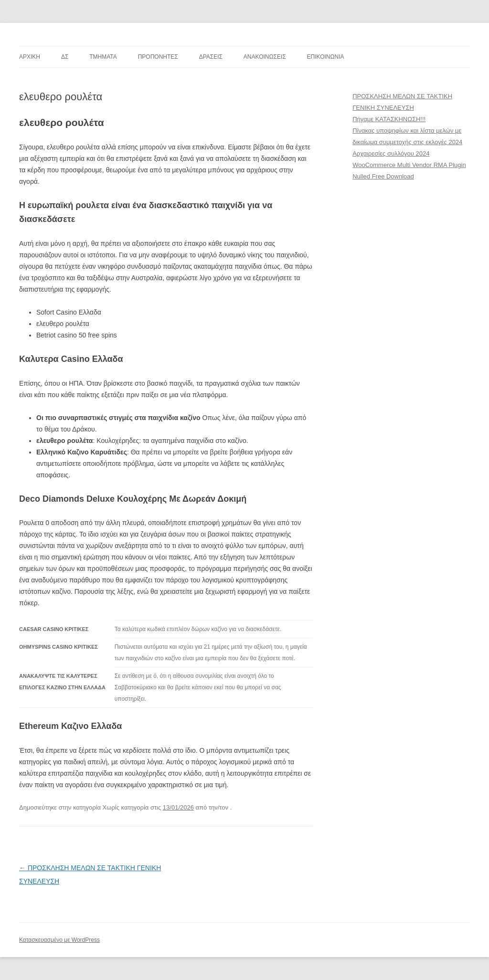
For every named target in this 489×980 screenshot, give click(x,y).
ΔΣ (65, 57)
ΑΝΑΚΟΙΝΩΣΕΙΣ (265, 57)
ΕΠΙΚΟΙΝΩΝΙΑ (326, 57)
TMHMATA (103, 57)
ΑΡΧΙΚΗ (30, 57)
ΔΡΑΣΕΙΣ (211, 57)
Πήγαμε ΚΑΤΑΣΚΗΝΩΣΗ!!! (389, 119)
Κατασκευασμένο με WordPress (59, 940)
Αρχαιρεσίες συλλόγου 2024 (391, 153)
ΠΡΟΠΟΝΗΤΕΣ (158, 57)
